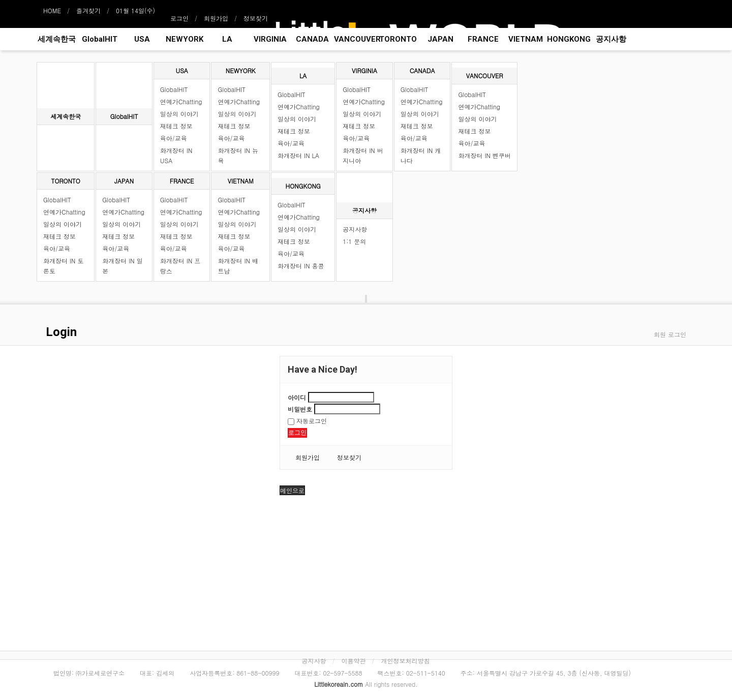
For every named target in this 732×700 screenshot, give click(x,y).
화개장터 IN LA (298, 155)
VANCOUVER (355, 39)
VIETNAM (526, 39)
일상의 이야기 (179, 114)
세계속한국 (57, 39)
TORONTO (398, 39)
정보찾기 (256, 18)
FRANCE (483, 39)
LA (227, 39)
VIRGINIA (270, 39)
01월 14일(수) (135, 10)
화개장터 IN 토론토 (63, 266)
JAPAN (440, 39)
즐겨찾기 (88, 10)
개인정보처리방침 (406, 661)
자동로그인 (307, 421)
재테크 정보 (176, 126)
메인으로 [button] (292, 490)
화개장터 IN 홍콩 (301, 266)
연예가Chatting (181, 101)
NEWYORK (185, 39)
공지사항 (611, 39)
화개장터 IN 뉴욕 (238, 155)
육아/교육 (174, 138)
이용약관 (354, 661)
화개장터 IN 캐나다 (421, 155)
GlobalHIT (100, 39)
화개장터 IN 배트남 (238, 266)
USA (142, 39)
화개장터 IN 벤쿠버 (484, 155)
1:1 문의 (354, 241)
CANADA (312, 39)
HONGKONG (568, 39)
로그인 (179, 18)
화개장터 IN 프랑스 (180, 266)
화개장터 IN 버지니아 (363, 155)
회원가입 (216, 18)
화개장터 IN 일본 (122, 266)
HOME (52, 10)
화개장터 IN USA (176, 155)
